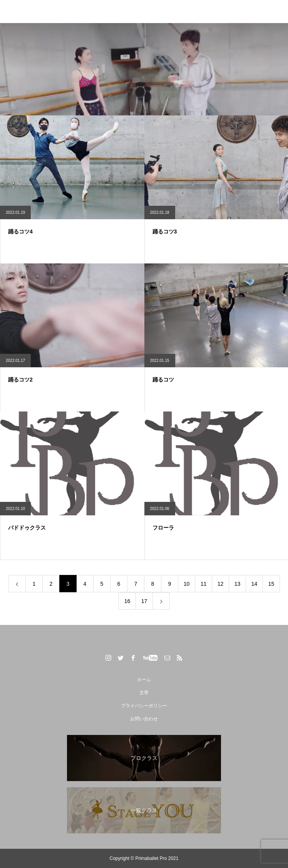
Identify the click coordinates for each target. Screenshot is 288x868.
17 (144, 601)
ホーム (144, 680)
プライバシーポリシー (144, 706)
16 (127, 601)
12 (221, 584)
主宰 (144, 693)
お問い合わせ (144, 719)
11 (204, 584)
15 (271, 584)
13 (238, 584)
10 (187, 584)
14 (255, 584)
